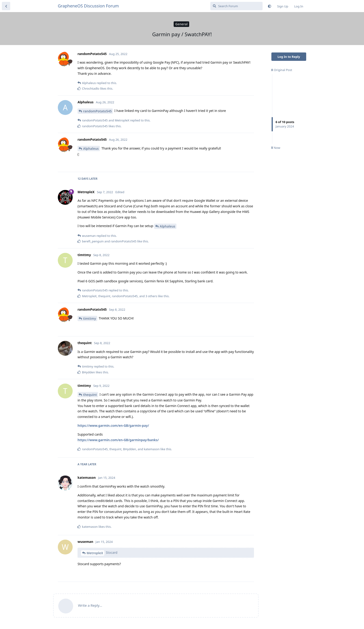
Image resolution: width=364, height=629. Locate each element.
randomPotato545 (97, 111)
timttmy (90, 318)
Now (276, 148)
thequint (90, 395)
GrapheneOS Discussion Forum (88, 6)
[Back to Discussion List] (6, 6)
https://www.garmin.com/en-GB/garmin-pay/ (113, 425)
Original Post (282, 70)
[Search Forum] (236, 6)
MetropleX (95, 553)
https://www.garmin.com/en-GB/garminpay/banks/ (118, 440)
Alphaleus (91, 148)
